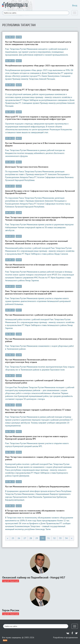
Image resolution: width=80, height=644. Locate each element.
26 (19, 538)
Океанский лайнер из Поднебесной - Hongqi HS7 (34, 577)
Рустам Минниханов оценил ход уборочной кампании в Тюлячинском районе (39, 340)
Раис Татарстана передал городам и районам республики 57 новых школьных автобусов (38, 411)
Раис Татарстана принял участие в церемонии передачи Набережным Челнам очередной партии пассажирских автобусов (39, 219)
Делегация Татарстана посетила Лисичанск (27, 167)
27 (25, 538)
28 (31, 538)
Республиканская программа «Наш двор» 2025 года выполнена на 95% (39, 66)
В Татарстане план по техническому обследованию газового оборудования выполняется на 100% (35, 512)
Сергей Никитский (11, 581)
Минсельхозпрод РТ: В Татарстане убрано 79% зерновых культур (37, 90)
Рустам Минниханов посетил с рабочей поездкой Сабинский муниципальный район (34, 382)
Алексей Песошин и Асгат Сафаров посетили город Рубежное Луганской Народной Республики (40, 192)
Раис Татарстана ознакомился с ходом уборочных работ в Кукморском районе (40, 458)
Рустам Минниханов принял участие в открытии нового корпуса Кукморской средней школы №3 (36, 438)
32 (54, 538)
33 (60, 538)
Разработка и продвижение (66, 637)
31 (49, 538)
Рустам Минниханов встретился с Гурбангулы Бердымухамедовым (37, 487)
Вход (75, 5)
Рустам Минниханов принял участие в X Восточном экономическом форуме (38, 144)
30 (43, 538)
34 (66, 538)
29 (37, 538)
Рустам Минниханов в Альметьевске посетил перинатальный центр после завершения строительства (38, 43)
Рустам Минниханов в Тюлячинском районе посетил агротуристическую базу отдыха (31, 361)
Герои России (11, 610)
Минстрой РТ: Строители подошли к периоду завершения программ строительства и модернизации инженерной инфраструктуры (38, 118)
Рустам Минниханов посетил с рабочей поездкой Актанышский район (39, 315)
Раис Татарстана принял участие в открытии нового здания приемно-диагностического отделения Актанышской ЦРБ (39, 293)
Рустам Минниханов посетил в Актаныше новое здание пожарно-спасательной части (37, 266)
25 (13, 538)
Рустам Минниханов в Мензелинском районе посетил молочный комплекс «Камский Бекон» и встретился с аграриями (36, 242)
